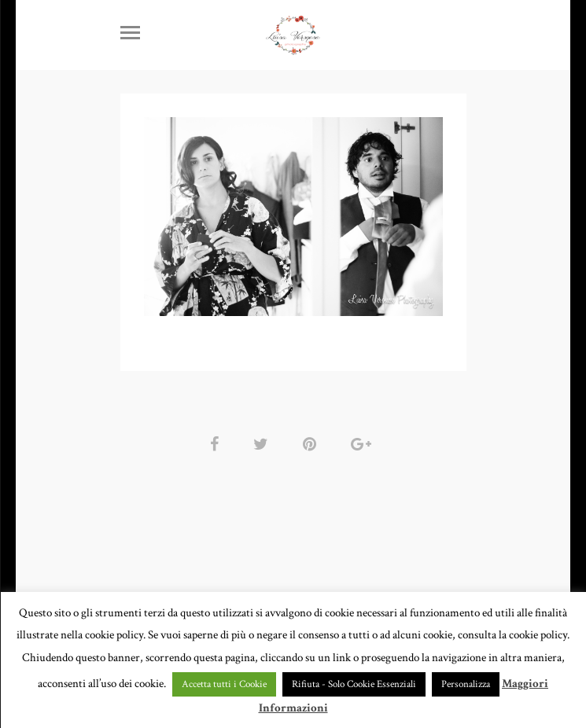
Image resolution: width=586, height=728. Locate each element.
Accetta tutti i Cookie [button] (224, 684)
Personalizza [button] (466, 684)
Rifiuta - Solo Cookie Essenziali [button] (354, 684)
